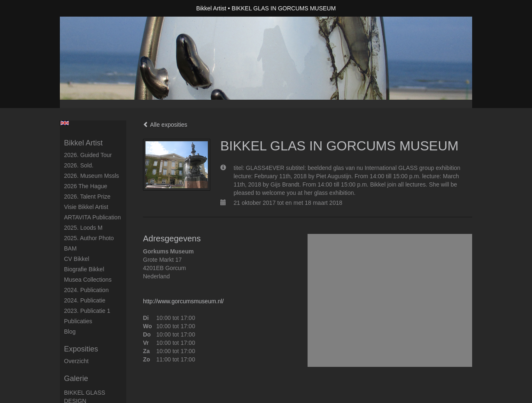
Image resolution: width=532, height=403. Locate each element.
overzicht (76, 361)
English (65, 123)
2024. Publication (86, 290)
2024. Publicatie (85, 300)
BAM (70, 248)
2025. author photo (89, 238)
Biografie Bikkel (84, 269)
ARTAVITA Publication (92, 217)
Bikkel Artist (211, 8)
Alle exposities (165, 125)
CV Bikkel (77, 259)
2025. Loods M (83, 228)
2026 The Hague (86, 186)
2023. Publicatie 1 (87, 311)
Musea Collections (88, 280)
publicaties (78, 321)
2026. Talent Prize (87, 197)
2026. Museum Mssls (91, 176)
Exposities (81, 349)
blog (70, 332)
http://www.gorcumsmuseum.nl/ (183, 301)
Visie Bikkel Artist (86, 207)
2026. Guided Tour (88, 155)
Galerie (76, 378)
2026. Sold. (79, 165)
